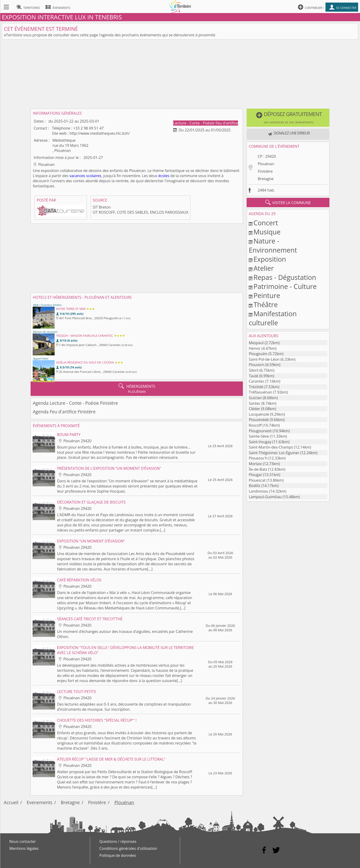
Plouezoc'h (258, 458)
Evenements (40, 802)
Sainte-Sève (259, 436)
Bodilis (255, 486)
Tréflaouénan (260, 392)
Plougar (255, 475)
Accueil (11, 802)
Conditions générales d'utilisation (128, 848)
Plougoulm (258, 354)
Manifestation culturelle (273, 318)
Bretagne (266, 179)
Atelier (264, 268)
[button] (288, 118)
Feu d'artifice (227, 123)
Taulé (253, 376)
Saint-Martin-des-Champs (271, 447)
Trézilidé (256, 387)
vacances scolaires (86, 176)
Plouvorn (257, 365)
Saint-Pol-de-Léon (264, 359)
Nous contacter (23, 841)
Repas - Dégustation (285, 277)
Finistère (265, 171)
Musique (267, 232)
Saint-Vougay (260, 442)
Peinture (267, 295)
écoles (164, 176)
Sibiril (253, 370)
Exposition (270, 259)
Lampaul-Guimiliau (265, 497)
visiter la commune (288, 202)
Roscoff (255, 425)
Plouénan (266, 164)
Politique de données (118, 855)
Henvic (255, 348)
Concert (266, 223)
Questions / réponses (118, 841)
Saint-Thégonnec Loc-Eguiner (274, 453)
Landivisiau (258, 491)
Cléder (254, 409)
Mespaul (256, 343)
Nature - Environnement (273, 245)
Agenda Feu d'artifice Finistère (64, 412)
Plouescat (257, 480)
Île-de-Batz (258, 469)
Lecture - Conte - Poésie (194, 123)
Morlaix (255, 464)
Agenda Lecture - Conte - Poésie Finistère (75, 403)
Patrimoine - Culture (285, 286)
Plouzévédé (259, 420)
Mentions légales (24, 848)
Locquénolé (259, 414)
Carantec (257, 381)
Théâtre (266, 304)
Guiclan (255, 398)
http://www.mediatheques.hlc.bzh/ (100, 133)
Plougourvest (260, 431)
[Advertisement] (180, 74)
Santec (255, 403)
